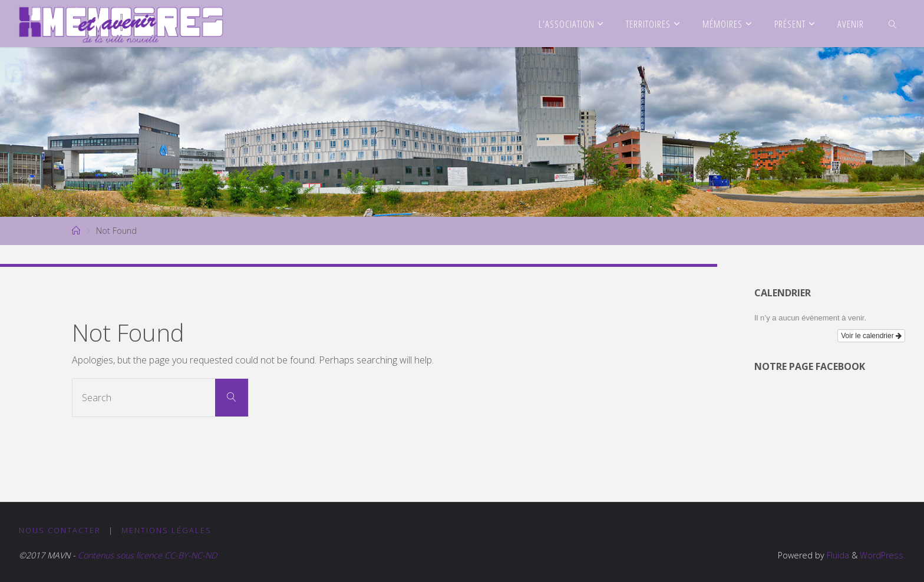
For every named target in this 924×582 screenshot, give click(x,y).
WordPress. (882, 555)
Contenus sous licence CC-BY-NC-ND (146, 555)
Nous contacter (60, 530)
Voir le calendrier (871, 336)
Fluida (837, 555)
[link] (892, 24)
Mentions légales (166, 530)
